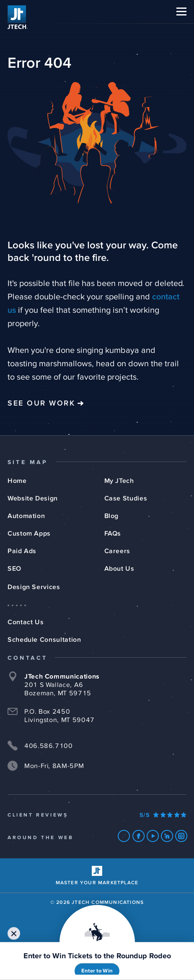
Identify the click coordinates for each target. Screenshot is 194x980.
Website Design (33, 498)
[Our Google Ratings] (163, 815)
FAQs (113, 533)
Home (17, 481)
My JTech (119, 481)
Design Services (34, 587)
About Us (119, 569)
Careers (117, 551)
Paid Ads (22, 551)
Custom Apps (29, 533)
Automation (26, 516)
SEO (14, 569)
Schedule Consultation (44, 640)
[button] (181, 11)
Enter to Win (97, 971)
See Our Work (41, 403)
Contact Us (26, 622)
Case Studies (126, 498)
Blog (112, 516)
